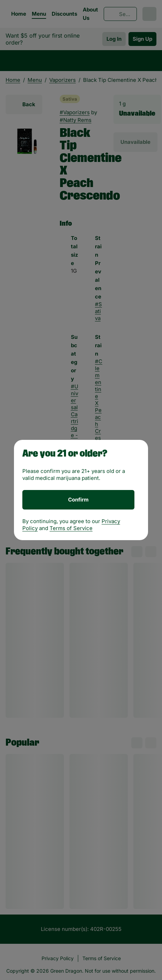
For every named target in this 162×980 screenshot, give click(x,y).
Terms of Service (71, 528)
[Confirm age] (78, 500)
